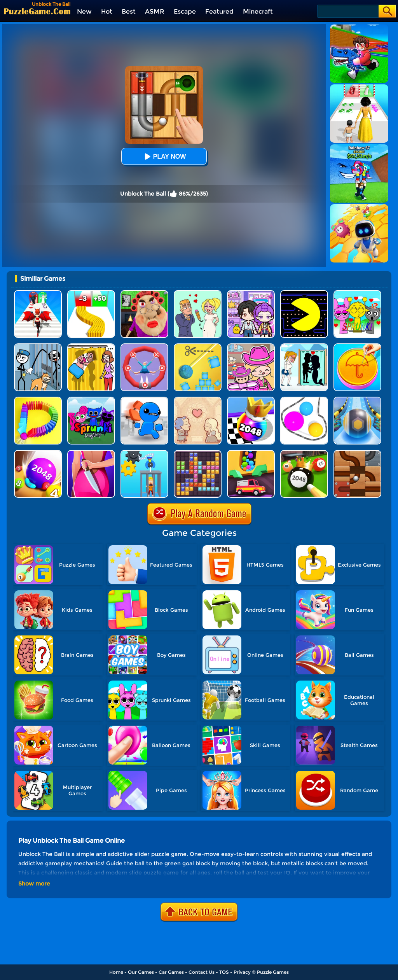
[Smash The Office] (144, 400)
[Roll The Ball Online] (357, 453)
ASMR (155, 11)
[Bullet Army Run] (91, 293)
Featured (219, 11)
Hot (107, 11)
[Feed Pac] (304, 293)
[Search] (348, 11)
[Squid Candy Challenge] (357, 346)
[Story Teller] (198, 400)
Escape (185, 11)
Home (116, 972)
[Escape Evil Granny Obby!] (144, 293)
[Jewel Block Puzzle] (198, 453)
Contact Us (202, 972)
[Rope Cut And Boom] (198, 346)
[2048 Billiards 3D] (304, 453)
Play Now (164, 157)
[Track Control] (357, 400)
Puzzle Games (273, 972)
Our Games (141, 972)
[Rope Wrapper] (304, 400)
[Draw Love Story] (198, 293)
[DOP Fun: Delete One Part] (91, 346)
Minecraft (258, 11)
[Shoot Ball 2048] (251, 400)
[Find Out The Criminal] (91, 453)
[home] (37, 11)
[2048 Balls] (38, 453)
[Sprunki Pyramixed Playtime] (91, 400)
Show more (34, 884)
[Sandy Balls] (251, 453)
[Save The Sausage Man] (144, 346)
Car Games (171, 972)
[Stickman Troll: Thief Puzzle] (38, 346)
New (84, 11)
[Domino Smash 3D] (38, 400)
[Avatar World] (251, 346)
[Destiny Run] (38, 293)
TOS (224, 972)
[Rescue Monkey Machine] (144, 453)
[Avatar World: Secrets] (251, 293)
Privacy (242, 972)
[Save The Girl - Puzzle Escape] (304, 346)
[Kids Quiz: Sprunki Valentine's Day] (357, 293)
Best (129, 11)
